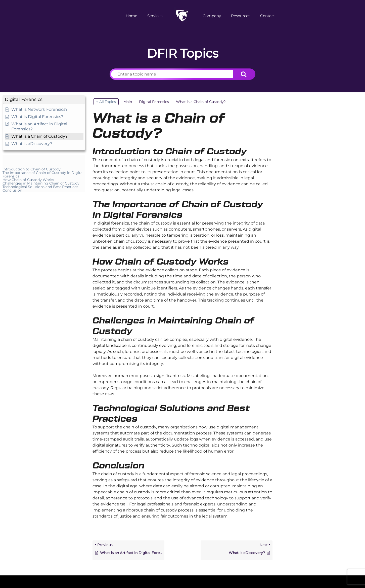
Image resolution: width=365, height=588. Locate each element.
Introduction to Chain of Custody (32, 169)
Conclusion (12, 190)
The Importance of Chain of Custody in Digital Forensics (43, 174)
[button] (44, 100)
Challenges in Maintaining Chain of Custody (41, 183)
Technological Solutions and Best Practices (40, 187)
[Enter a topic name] (172, 74)
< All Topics (106, 102)
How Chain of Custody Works (28, 180)
